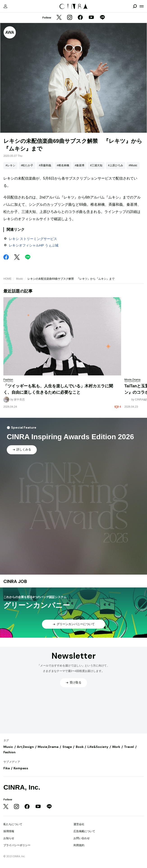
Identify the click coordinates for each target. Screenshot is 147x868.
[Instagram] (70, 18)
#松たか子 (27, 165)
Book (80, 747)
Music (20, 279)
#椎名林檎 (63, 165)
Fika (7, 768)
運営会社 (79, 824)
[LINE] (102, 18)
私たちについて (13, 824)
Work (116, 747)
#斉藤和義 (45, 165)
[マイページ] (5, 6)
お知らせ (9, 838)
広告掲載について (84, 831)
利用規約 (79, 845)
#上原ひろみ (116, 165)
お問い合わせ (82, 838)
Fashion (9, 752)
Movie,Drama (48, 747)
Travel (129, 747)
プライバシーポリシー (17, 845)
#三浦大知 (96, 165)
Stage (67, 747)
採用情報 (9, 831)
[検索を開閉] (135, 6)
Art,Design (25, 747)
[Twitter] (59, 18)
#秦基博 (80, 165)
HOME (7, 279)
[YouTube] (91, 18)
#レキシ (10, 165)
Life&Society (98, 747)
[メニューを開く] (142, 6)
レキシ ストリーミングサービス (33, 239)
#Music (133, 165)
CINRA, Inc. (22, 787)
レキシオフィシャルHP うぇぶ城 (34, 245)
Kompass (21, 768)
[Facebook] (80, 18)
